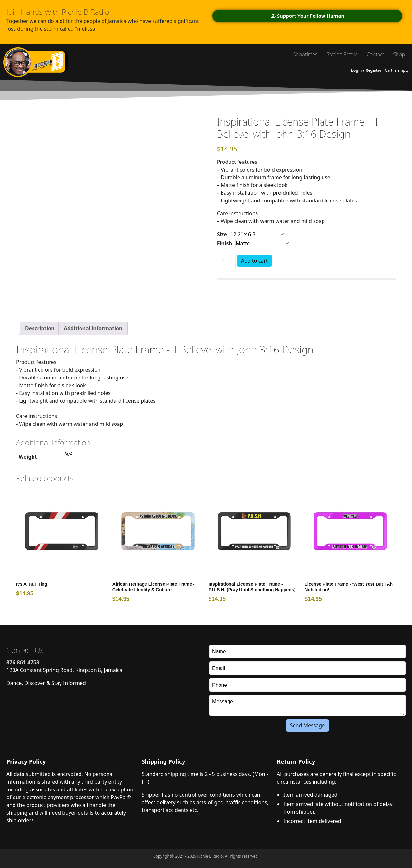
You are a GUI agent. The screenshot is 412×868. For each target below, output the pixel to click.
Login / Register (366, 70)
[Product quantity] (226, 261)
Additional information (93, 328)
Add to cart (254, 261)
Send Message (307, 725)
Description (40, 328)
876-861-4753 (23, 662)
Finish (225, 243)
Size (222, 234)
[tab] (40, 328)
